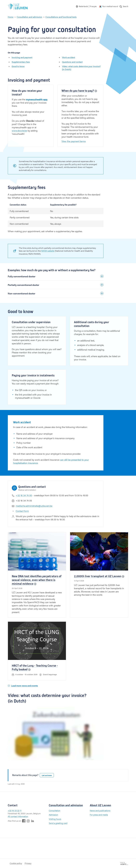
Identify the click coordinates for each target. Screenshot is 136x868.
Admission (53, 815)
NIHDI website (48, 251)
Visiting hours (55, 819)
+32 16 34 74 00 (24, 495)
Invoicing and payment (22, 57)
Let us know (47, 775)
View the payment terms (74, 141)
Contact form (22, 511)
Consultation (55, 811)
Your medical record (110, 6)
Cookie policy (16, 863)
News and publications (100, 811)
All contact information (18, 816)
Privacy (28, 863)
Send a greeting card (58, 823)
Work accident (69, 57)
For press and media (99, 815)
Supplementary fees (21, 62)
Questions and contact (72, 62)
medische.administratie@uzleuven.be (34, 506)
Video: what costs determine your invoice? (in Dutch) (81, 68)
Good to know (18, 66)
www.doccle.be (19, 131)
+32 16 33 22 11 (15, 811)
